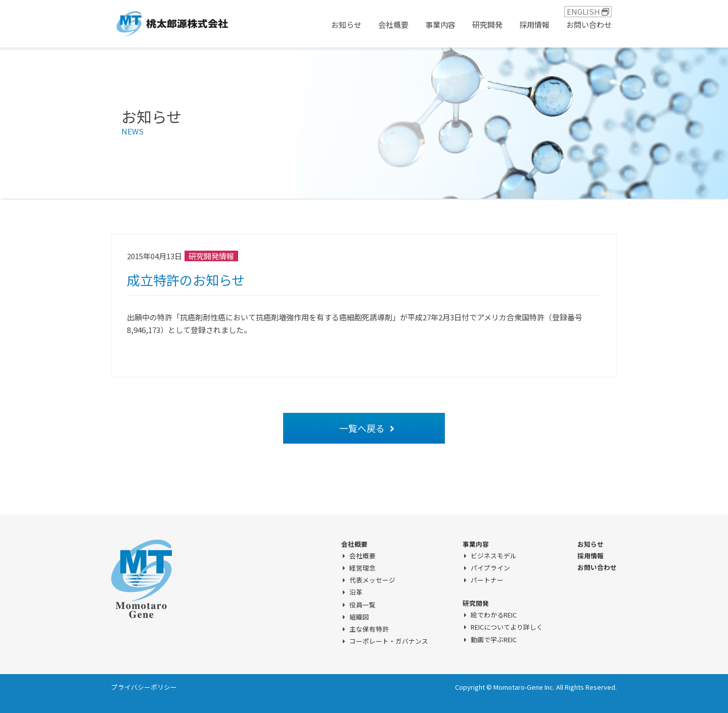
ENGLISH (588, 11)
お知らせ (346, 25)
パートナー (487, 580)
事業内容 (440, 25)
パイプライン (490, 568)
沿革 (356, 592)
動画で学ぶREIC (494, 640)
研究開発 (487, 25)
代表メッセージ (372, 580)
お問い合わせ (589, 25)
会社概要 (393, 25)
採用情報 (534, 25)
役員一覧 (362, 605)
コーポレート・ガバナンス (389, 641)
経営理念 (362, 568)
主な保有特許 (369, 629)
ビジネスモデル (494, 556)
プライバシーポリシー (144, 687)
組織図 (359, 617)
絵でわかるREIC (494, 615)
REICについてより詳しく (507, 627)
